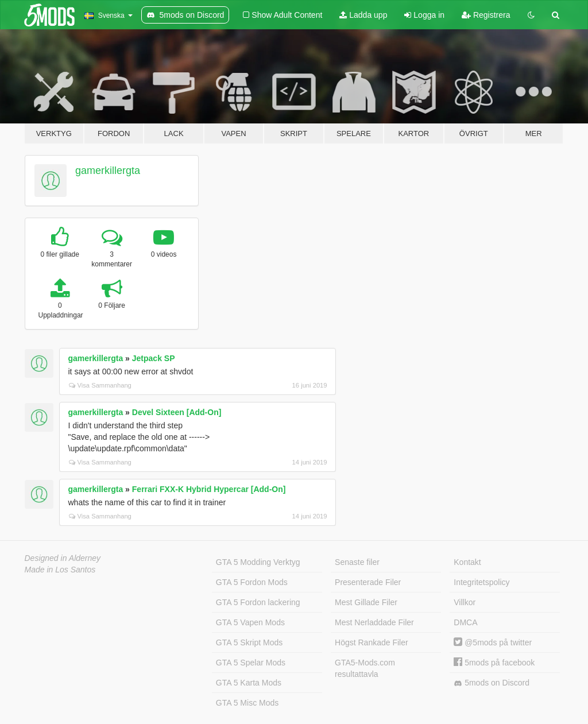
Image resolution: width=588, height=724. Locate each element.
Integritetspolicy (481, 582)
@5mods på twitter (493, 642)
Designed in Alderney (63, 558)
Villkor (465, 602)
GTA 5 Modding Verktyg (258, 562)
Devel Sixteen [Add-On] (177, 412)
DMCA (465, 622)
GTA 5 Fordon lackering (258, 602)
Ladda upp (363, 15)
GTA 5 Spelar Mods (251, 663)
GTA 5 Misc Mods (247, 703)
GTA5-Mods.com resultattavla (365, 668)
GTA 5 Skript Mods (249, 642)
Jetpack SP (154, 358)
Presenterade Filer (368, 582)
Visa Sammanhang (100, 385)
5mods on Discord (492, 683)
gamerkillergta (108, 171)
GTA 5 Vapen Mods (250, 622)
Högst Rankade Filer (372, 642)
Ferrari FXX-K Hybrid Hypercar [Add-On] (209, 489)
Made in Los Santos (60, 570)
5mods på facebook (494, 663)
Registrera (486, 15)
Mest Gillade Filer (366, 602)
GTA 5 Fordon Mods (252, 582)
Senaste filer (357, 562)
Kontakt (467, 562)
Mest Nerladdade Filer (374, 622)
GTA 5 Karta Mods (249, 683)
